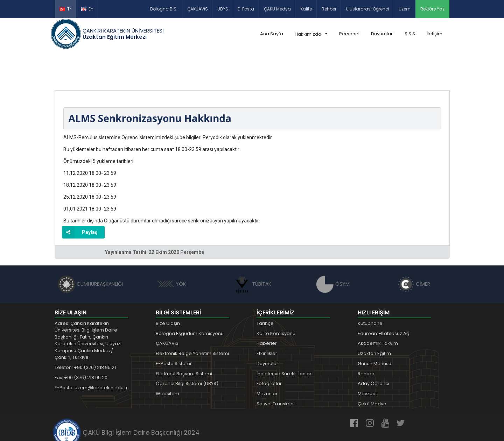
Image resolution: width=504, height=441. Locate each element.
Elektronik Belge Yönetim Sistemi (192, 321)
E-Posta (246, 9)
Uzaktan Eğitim (374, 321)
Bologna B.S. (164, 9)
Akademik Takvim (378, 311)
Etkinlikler (267, 321)
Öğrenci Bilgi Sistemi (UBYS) (187, 351)
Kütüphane (370, 291)
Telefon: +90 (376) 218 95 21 (85, 335)
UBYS (223, 9)
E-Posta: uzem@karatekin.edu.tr (91, 355)
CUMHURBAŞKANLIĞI (90, 251)
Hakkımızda (311, 34)
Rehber (329, 9)
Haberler (267, 311)
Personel (349, 34)
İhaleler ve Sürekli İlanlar (284, 341)
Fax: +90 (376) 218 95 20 (81, 345)
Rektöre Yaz (432, 9)
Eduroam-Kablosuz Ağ (384, 301)
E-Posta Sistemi (173, 331)
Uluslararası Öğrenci (367, 9)
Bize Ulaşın (168, 291)
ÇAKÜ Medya (277, 9)
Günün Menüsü (374, 331)
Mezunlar (267, 361)
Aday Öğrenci (373, 351)
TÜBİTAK (252, 251)
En (87, 9)
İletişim (435, 34)
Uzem (405, 9)
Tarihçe (265, 291)
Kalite (306, 9)
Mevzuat (367, 361)
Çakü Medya (372, 371)
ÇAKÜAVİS (198, 9)
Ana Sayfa (272, 34)
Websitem (167, 361)
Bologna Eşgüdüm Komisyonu (190, 301)
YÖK (171, 251)
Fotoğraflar (269, 351)
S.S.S (410, 34)
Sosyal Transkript (276, 371)
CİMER (414, 251)
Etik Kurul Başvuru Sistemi (184, 341)
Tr (65, 9)
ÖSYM (333, 251)
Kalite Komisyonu (276, 301)
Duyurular (382, 34)
